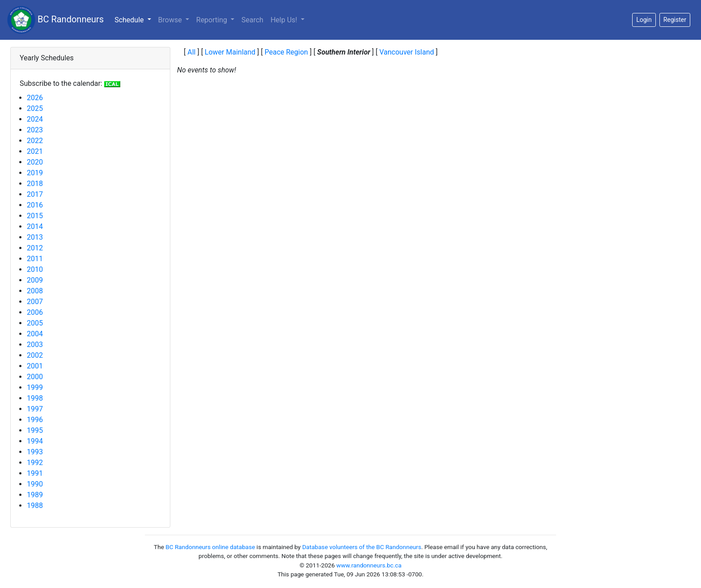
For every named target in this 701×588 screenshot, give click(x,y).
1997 (35, 409)
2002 (35, 355)
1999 (35, 387)
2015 (35, 216)
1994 (35, 441)
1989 (35, 495)
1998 (35, 398)
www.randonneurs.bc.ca (369, 565)
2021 (35, 151)
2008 (35, 291)
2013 (35, 237)
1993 (35, 452)
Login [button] (644, 20)
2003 (35, 345)
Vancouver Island (406, 52)
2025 (35, 108)
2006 (35, 312)
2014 (35, 226)
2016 (35, 205)
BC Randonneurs (55, 20)
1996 (35, 420)
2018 (35, 184)
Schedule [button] (134, 19)
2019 (35, 173)
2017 (35, 194)
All (191, 52)
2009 (35, 280)
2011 (35, 259)
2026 (35, 98)
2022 (35, 141)
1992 (35, 463)
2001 (35, 366)
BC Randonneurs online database (210, 547)
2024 (35, 119)
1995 (35, 430)
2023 (35, 130)
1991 (35, 473)
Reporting (213, 20)
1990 (35, 484)
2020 (35, 162)
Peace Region (286, 52)
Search (252, 20)
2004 (35, 334)
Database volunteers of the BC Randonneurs (362, 547)
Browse (171, 20)
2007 (35, 302)
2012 (35, 248)
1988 (35, 506)
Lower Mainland (230, 52)
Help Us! (285, 20)
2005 (35, 323)
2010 (35, 269)
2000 (35, 377)
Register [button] (675, 20)
